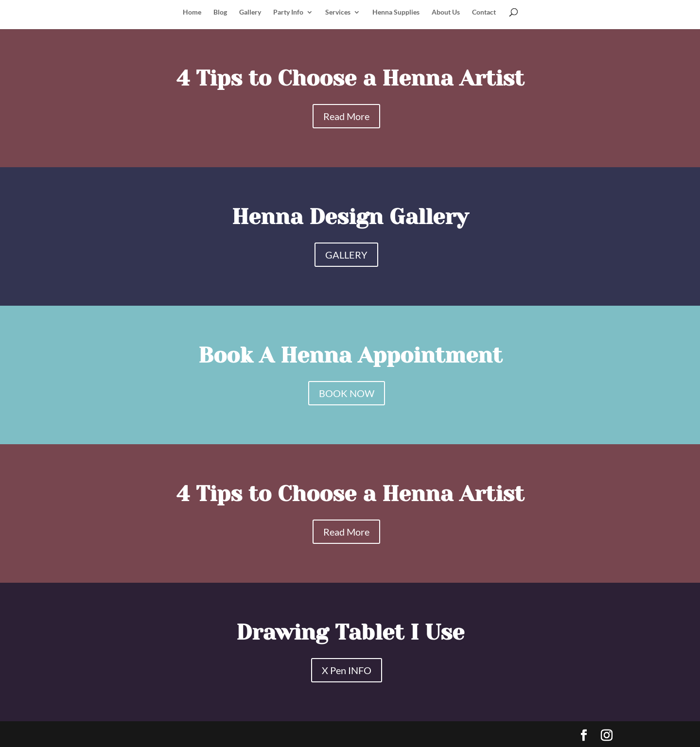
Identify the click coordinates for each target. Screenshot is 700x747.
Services (338, 12)
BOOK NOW (347, 393)
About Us (446, 12)
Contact (484, 12)
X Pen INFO (347, 670)
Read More (346, 116)
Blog (220, 12)
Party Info (288, 12)
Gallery (250, 12)
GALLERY (346, 255)
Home (192, 12)
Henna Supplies (396, 12)
